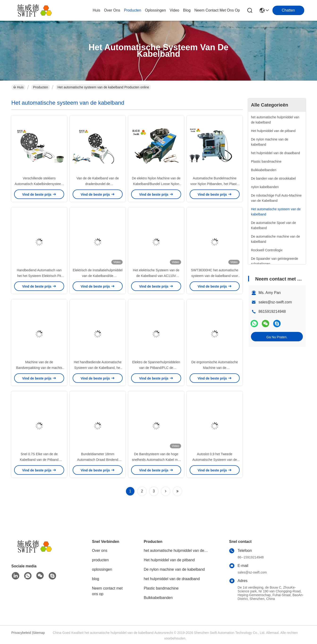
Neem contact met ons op (107, 591)
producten (132, 10)
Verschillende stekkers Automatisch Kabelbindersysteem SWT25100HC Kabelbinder (39, 184)
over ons (112, 10)
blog (187, 10)
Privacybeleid (21, 633)
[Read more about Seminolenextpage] (166, 491)
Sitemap (39, 633)
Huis (96, 10)
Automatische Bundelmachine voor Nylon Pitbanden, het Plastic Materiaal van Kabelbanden (215, 184)
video (174, 10)
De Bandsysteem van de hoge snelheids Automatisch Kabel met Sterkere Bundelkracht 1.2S (156, 460)
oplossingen (155, 10)
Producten (41, 87)
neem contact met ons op (217, 10)
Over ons (100, 551)
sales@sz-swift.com (275, 302)
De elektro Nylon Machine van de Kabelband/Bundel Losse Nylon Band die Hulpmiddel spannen (156, 184)
